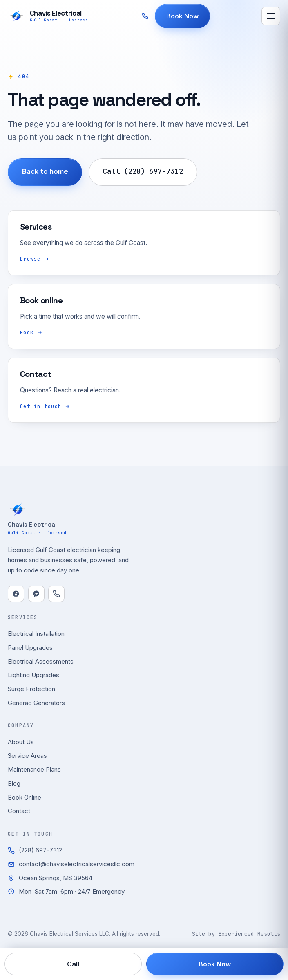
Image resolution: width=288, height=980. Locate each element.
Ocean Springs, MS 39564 (50, 878)
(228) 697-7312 (35, 850)
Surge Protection (31, 689)
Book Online (25, 797)
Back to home (45, 171)
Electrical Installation (36, 634)
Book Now (183, 16)
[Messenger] (36, 594)
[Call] (56, 594)
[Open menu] (271, 16)
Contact (19, 811)
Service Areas (27, 756)
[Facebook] (16, 594)
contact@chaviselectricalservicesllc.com (71, 864)
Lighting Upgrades (33, 675)
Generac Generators (36, 703)
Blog (14, 783)
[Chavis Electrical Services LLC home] (48, 16)
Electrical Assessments (41, 661)
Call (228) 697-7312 (143, 171)
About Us (21, 742)
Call (73, 964)
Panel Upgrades (30, 648)
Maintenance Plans (34, 769)
